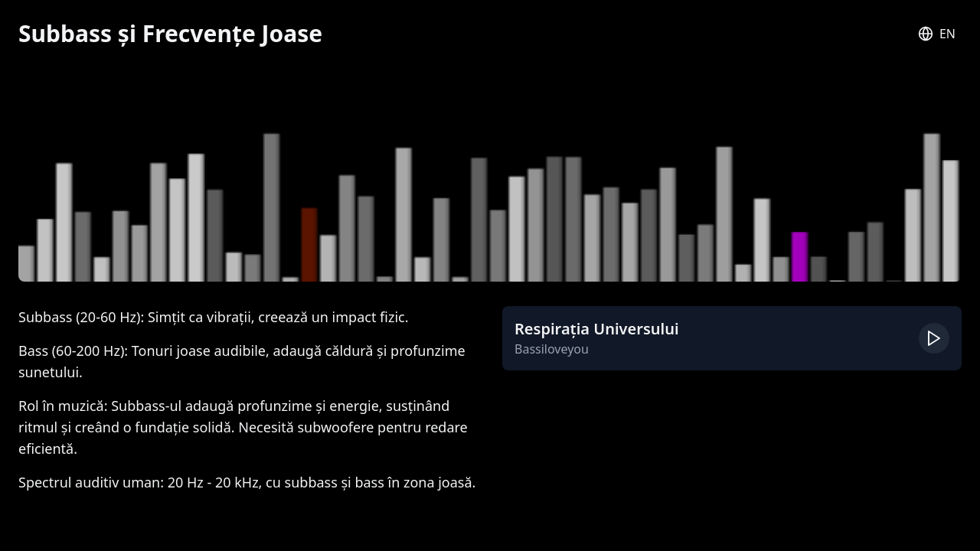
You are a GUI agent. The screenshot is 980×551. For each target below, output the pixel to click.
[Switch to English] (937, 34)
